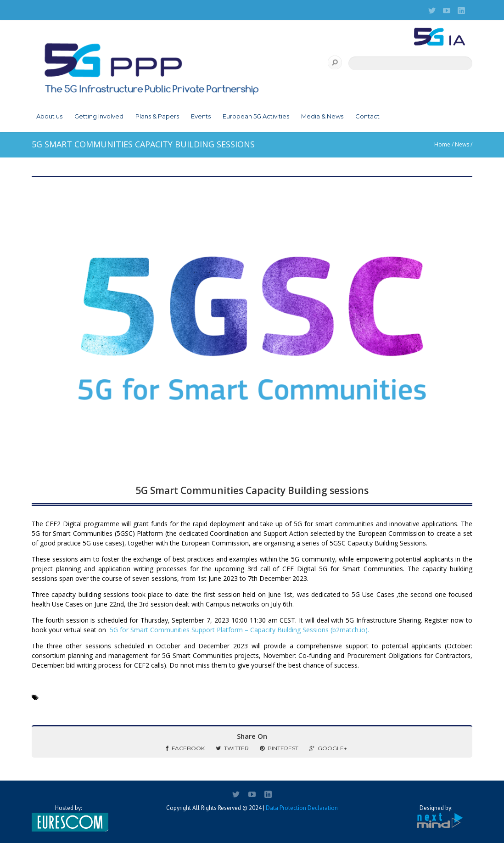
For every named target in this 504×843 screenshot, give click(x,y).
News (462, 144)
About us (49, 116)
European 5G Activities (256, 116)
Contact (367, 116)
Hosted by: (68, 818)
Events (201, 116)
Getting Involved (99, 116)
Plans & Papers (157, 116)
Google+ (328, 748)
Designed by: (436, 817)
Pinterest (279, 748)
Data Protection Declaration (302, 808)
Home (442, 144)
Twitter (232, 748)
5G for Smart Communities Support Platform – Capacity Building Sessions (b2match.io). (239, 630)
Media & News (322, 116)
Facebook (185, 748)
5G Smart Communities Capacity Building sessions (252, 490)
